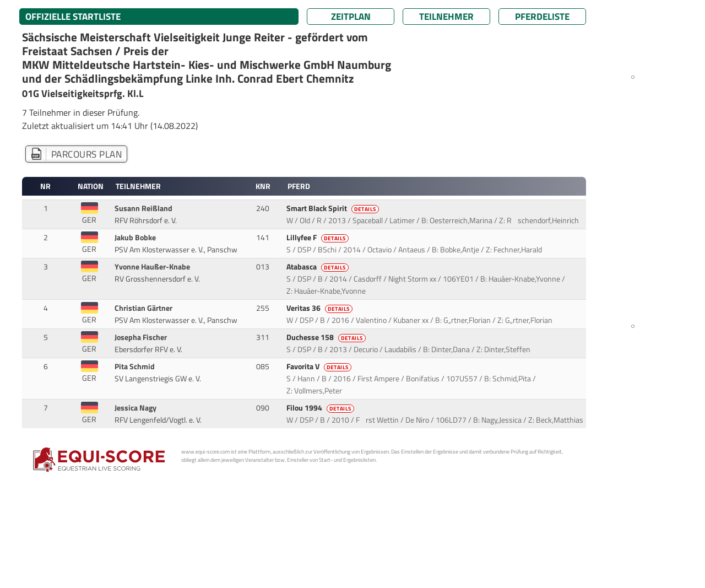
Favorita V (320, 366)
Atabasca (318, 267)
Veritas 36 (320, 308)
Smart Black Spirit (333, 208)
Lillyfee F (318, 238)
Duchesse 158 (327, 337)
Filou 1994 (321, 408)
